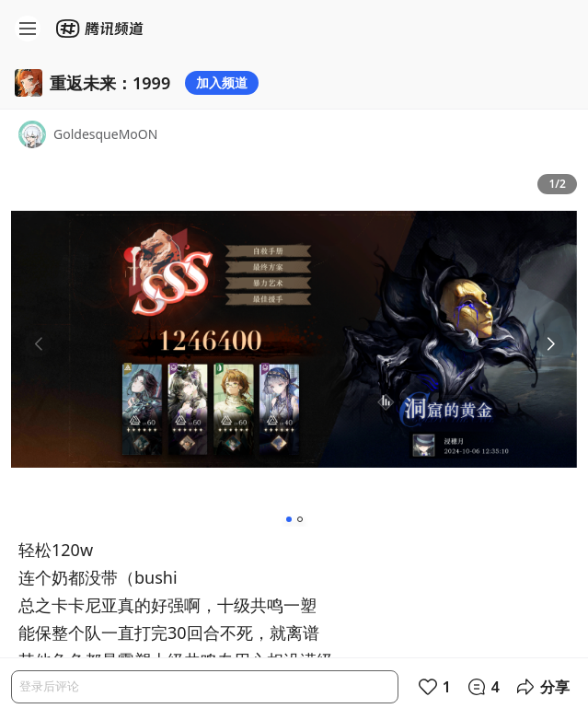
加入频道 (222, 82)
